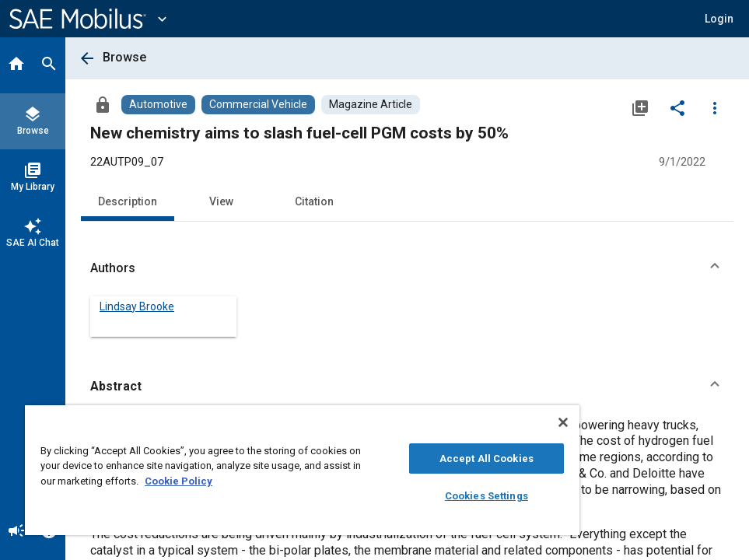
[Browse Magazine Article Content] (371, 105)
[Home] (16, 65)
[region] (302, 470)
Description (128, 201)
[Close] (563, 422)
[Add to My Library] (640, 107)
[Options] (715, 107)
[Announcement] (16, 532)
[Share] (677, 107)
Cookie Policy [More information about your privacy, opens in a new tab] (178, 481)
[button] (719, 19)
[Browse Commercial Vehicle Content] (258, 105)
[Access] (103, 104)
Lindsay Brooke (137, 306)
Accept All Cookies (486, 458)
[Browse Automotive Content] (158, 105)
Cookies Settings (486, 496)
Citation (314, 201)
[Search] (49, 65)
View (221, 201)
